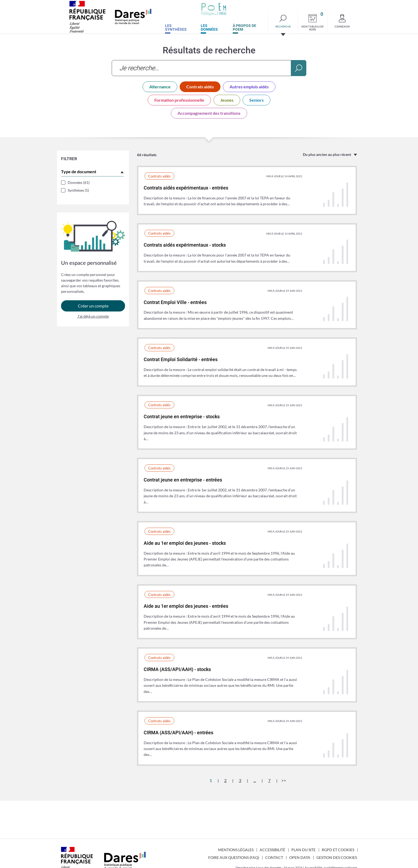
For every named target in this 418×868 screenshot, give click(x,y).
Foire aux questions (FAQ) (234, 857)
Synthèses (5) (78, 190)
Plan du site (304, 850)
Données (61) (79, 182)
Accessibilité (272, 850)
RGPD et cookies (338, 850)
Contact (274, 857)
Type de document (79, 171)
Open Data (300, 857)
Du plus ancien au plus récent (327, 154)
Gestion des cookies (337, 857)
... (255, 780)
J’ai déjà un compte (93, 319)
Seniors (256, 100)
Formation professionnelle (179, 100)
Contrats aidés (200, 87)
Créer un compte (93, 308)
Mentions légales (236, 850)
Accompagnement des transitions (209, 113)
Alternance (160, 87)
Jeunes (227, 100)
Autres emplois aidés (249, 87)
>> (284, 780)
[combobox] (209, 68)
